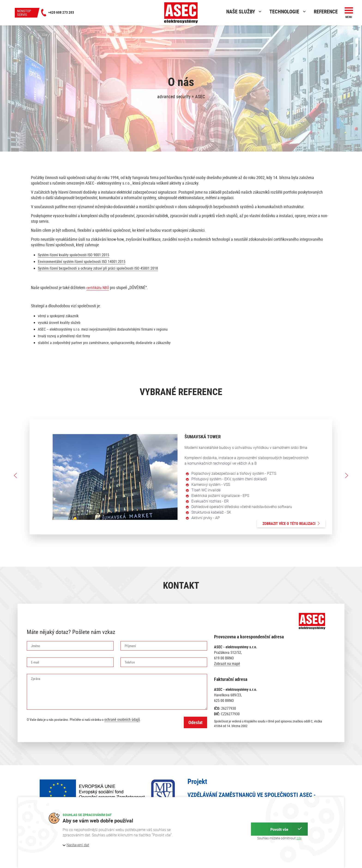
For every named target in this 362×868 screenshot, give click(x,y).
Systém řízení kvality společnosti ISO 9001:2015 (74, 255)
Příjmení (130, 646)
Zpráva (36, 679)
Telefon (130, 662)
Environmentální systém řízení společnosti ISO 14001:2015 (82, 262)
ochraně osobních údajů (122, 719)
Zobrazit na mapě (227, 664)
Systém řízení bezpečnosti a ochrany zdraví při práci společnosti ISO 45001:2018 (98, 268)
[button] (349, 13)
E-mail (35, 662)
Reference (326, 11)
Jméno (36, 646)
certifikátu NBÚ (98, 288)
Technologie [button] (288, 12)
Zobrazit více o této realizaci (291, 524)
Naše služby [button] (244, 12)
